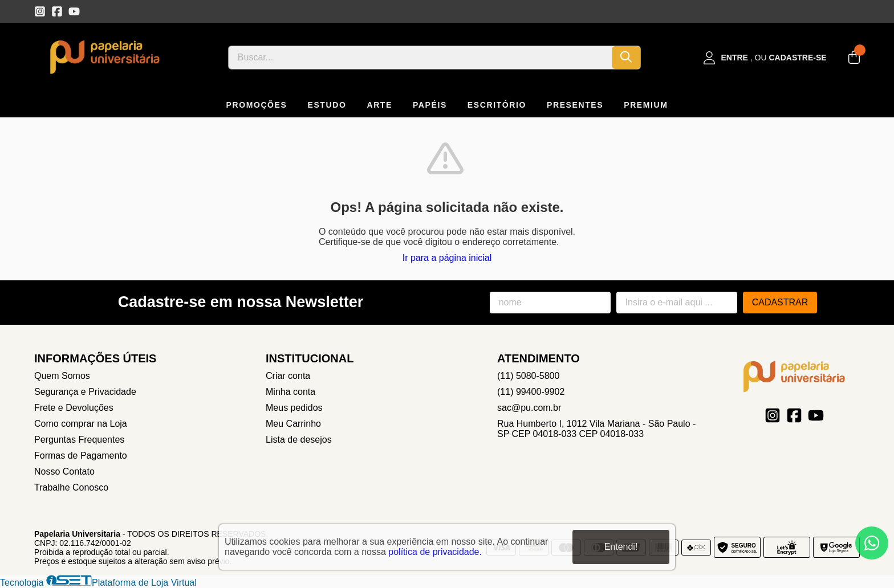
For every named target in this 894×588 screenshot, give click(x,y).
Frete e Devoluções (74, 408)
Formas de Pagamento (81, 456)
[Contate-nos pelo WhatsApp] (872, 543)
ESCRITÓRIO (497, 105)
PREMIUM (646, 105)
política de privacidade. (435, 552)
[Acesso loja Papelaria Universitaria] (765, 58)
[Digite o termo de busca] (420, 58)
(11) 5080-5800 (528, 376)
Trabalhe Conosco (71, 487)
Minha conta (290, 392)
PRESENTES (575, 105)
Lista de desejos (299, 440)
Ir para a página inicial (447, 258)
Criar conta (288, 376)
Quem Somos (62, 376)
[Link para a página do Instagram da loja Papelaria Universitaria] (40, 11)
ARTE (379, 105)
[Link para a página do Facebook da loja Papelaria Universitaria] (57, 11)
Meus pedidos (294, 408)
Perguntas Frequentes (79, 440)
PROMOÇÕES (257, 105)
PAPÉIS (430, 105)
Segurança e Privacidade (85, 392)
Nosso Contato (64, 471)
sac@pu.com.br (529, 408)
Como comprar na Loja (81, 424)
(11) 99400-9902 (531, 392)
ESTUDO (327, 105)
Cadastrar (780, 302)
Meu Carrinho (293, 424)
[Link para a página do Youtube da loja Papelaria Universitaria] (74, 11)
